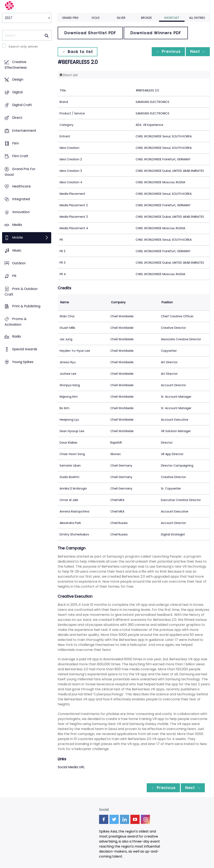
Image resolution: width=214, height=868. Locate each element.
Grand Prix (70, 18)
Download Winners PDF (156, 33)
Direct (17, 118)
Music (17, 250)
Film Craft (20, 156)
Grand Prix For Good (20, 172)
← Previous (166, 52)
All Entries (197, 18)
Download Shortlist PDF (90, 33)
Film (15, 144)
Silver (121, 18)
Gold (96, 18)
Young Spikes (23, 362)
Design (18, 79)
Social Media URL (71, 767)
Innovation (21, 212)
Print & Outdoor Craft (21, 292)
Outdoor (19, 263)
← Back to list (78, 52)
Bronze (146, 18)
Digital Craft (22, 105)
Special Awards (25, 349)
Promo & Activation (16, 322)
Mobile (18, 238)
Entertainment (24, 131)
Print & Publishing (26, 306)
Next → (197, 52)
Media (17, 225)
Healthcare (21, 187)
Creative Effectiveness (16, 65)
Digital (17, 92)
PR (14, 276)
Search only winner (23, 47)
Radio (17, 336)
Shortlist (172, 18)
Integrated (21, 199)
